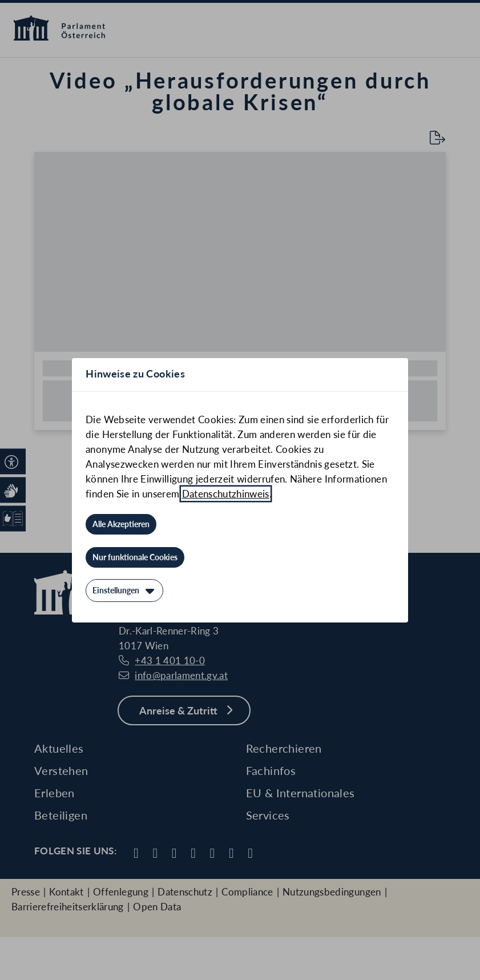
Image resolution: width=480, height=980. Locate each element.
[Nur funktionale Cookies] (135, 557)
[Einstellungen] (124, 591)
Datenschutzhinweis (226, 494)
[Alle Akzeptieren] (121, 524)
